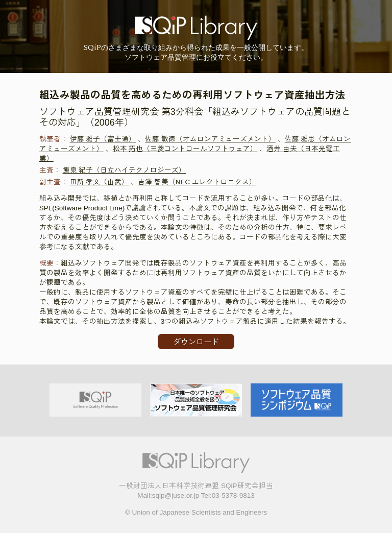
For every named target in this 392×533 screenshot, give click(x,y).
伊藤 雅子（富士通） (103, 139)
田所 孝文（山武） (100, 182)
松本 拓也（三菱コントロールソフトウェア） (185, 149)
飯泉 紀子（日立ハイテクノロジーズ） (125, 170)
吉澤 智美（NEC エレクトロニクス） (197, 182)
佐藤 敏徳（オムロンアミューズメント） (210, 139)
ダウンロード (196, 342)
